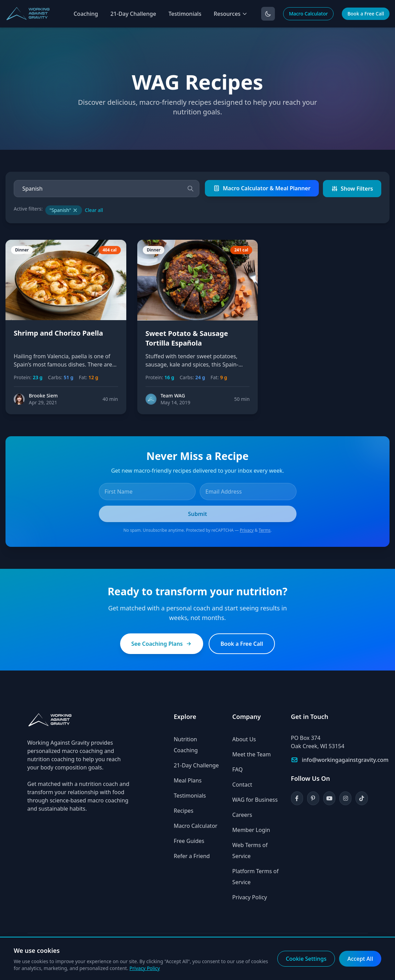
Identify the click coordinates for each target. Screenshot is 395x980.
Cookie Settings (306, 959)
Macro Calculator (309, 14)
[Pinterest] (313, 798)
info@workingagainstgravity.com (345, 760)
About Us (244, 739)
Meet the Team (252, 754)
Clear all (94, 210)
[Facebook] (297, 798)
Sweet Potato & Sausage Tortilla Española (187, 338)
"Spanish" (64, 210)
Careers (242, 815)
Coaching (86, 14)
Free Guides (189, 841)
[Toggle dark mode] (268, 14)
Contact (242, 785)
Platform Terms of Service (255, 877)
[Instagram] (345, 798)
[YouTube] (329, 798)
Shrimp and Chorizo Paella (58, 333)
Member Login (251, 830)
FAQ (237, 769)
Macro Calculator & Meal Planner (262, 188)
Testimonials (185, 14)
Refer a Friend (192, 856)
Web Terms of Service (250, 851)
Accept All (360, 959)
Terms (265, 530)
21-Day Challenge (133, 14)
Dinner (22, 250)
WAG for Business (255, 800)
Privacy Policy (250, 897)
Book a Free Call (366, 14)
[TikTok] (362, 798)
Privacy (247, 530)
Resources (231, 14)
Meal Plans (188, 780)
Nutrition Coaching (186, 745)
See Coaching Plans (162, 644)
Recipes (183, 811)
